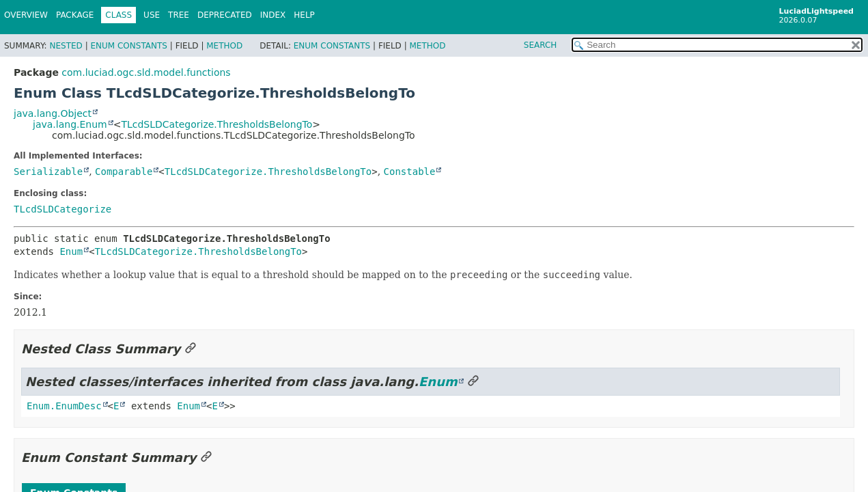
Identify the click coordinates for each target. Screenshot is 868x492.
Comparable (124, 172)
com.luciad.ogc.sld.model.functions (146, 72)
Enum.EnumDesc (64, 406)
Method (224, 46)
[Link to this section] (191, 349)
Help (304, 15)
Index (273, 15)
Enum (71, 251)
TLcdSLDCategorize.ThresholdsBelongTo (216, 124)
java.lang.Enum (70, 124)
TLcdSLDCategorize (62, 209)
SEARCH (541, 45)
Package (75, 15)
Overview (26, 15)
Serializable (48, 172)
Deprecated (225, 15)
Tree (179, 15)
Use (152, 15)
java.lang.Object (53, 113)
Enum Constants (128, 46)
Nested (66, 46)
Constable (410, 172)
